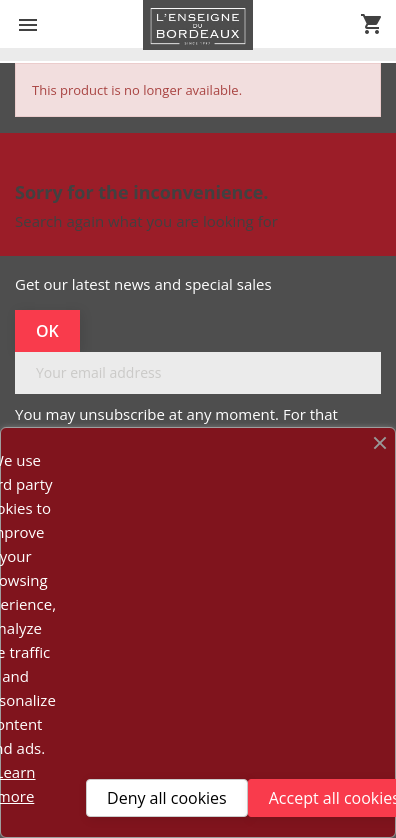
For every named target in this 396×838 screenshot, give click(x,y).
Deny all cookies (167, 798)
